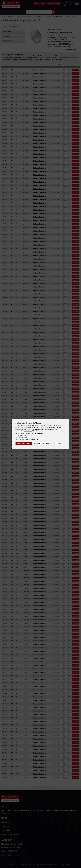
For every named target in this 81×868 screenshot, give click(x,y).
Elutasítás (59, 444)
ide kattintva (28, 431)
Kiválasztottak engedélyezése (43, 444)
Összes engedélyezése (24, 444)
